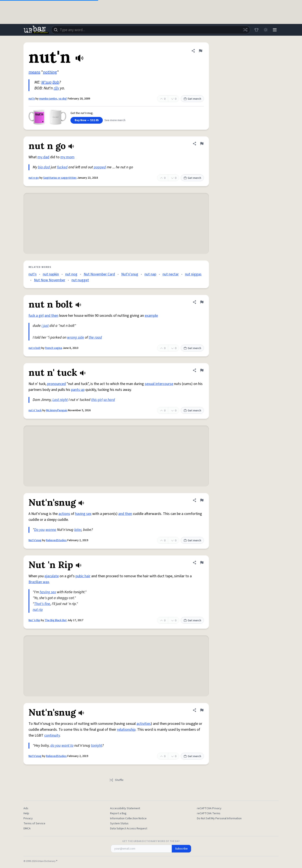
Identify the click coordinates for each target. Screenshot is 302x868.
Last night (60, 400)
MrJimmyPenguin (57, 410)
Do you (39, 530)
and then (51, 316)
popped (100, 167)
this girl (97, 400)
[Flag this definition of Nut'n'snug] (202, 500)
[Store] (256, 30)
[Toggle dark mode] (266, 30)
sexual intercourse (159, 384)
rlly (56, 88)
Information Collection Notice (128, 818)
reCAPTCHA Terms (209, 813)
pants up (78, 390)
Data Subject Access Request (129, 829)
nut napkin (51, 274)
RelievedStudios (56, 540)
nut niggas (193, 274)
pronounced (57, 384)
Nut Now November (50, 280)
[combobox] (151, 30)
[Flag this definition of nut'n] (200, 51)
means (34, 72)
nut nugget (80, 280)
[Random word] (245, 30)
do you (55, 746)
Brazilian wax (39, 582)
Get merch (192, 99)
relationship (126, 730)
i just (45, 326)
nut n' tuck (35, 410)
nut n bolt (35, 348)
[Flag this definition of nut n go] (202, 144)
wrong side (76, 337)
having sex (83, 514)
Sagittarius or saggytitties (60, 178)
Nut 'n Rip (34, 620)
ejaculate (52, 576)
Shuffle (116, 780)
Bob (56, 82)
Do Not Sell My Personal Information (219, 818)
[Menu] (275, 30)
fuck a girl (36, 316)
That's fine (42, 604)
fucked (62, 167)
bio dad (44, 167)
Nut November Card (99, 274)
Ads (26, 808)
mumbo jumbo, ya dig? (53, 99)
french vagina (54, 348)
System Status (119, 823)
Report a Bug (118, 813)
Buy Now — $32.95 (87, 120)
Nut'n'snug (130, 274)
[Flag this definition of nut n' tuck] (202, 370)
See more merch (115, 120)
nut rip (38, 610)
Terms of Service (34, 823)
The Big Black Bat (56, 620)
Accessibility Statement (125, 808)
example (151, 316)
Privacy (28, 818)
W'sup (46, 82)
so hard (109, 400)
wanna (51, 530)
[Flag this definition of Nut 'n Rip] (202, 563)
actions (64, 514)
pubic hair (83, 576)
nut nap (150, 274)
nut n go (34, 178)
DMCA (27, 829)
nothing (50, 72)
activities (144, 724)
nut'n (32, 99)
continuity (52, 735)
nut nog (71, 274)
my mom (67, 157)
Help (26, 813)
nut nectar (171, 274)
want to (67, 746)
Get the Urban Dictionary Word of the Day (151, 841)
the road (95, 337)
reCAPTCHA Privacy (209, 808)
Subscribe (181, 849)
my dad (43, 157)
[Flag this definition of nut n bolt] (202, 302)
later (78, 530)
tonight (97, 746)
